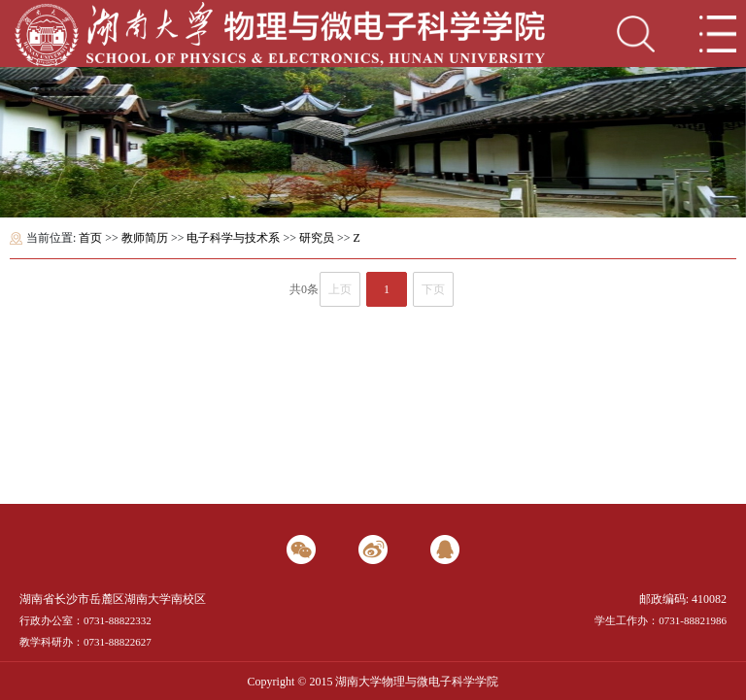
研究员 (317, 238)
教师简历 (145, 238)
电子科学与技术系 (233, 238)
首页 (90, 238)
